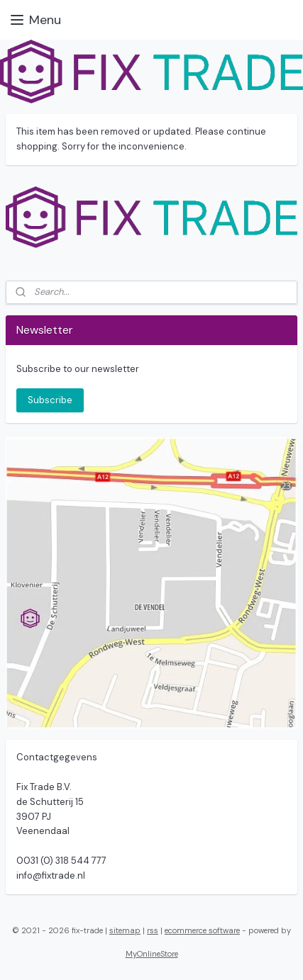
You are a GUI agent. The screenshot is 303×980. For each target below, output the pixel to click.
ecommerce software (202, 930)
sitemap (125, 930)
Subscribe (50, 400)
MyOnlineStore (152, 954)
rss (153, 930)
